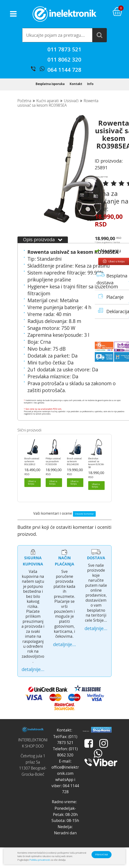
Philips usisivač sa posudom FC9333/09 (53, 467)
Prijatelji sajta (86, 737)
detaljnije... (33, 675)
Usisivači (71, 107)
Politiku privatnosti (40, 860)
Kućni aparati (48, 107)
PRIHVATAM (102, 855)
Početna (24, 107)
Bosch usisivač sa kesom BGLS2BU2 (32, 467)
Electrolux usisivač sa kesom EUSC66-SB (96, 469)
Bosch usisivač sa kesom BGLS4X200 (74, 467)
